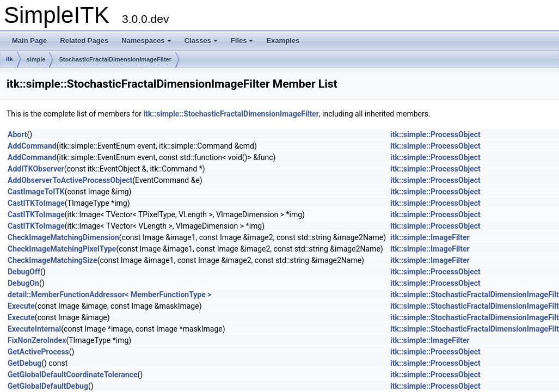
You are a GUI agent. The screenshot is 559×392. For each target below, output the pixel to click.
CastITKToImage (36, 203)
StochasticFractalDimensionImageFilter (115, 59)
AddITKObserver (36, 169)
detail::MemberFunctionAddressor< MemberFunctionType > (109, 295)
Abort (17, 134)
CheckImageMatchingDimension (63, 237)
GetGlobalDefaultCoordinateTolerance (72, 375)
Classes (201, 41)
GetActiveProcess (38, 352)
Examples (283, 41)
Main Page (29, 41)
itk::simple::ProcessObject (435, 134)
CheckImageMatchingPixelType (62, 249)
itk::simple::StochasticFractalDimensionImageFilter (231, 114)
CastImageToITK (36, 192)
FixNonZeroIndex (37, 340)
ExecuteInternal (34, 329)
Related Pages (84, 41)
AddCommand (32, 146)
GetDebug (24, 363)
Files (242, 41)
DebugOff (24, 272)
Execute (21, 306)
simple (36, 59)
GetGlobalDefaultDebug (48, 386)
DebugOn (23, 283)
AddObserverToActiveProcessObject (70, 180)
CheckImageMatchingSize (53, 260)
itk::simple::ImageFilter (430, 237)
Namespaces (146, 41)
